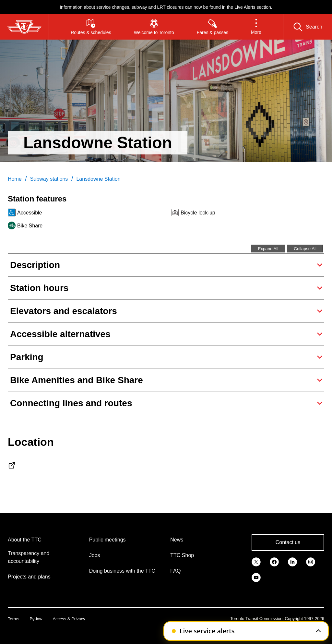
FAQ (175, 571)
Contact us (288, 542)
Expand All (268, 249)
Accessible (30, 213)
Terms (13, 619)
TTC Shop (182, 555)
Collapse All (305, 249)
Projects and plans (29, 577)
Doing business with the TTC (122, 571)
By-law (36, 619)
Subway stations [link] (49, 179)
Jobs (95, 555)
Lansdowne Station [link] (98, 179)
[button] (256, 27)
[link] (256, 561)
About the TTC (25, 540)
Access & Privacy (69, 619)
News (177, 540)
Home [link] (15, 179)
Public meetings (107, 540)
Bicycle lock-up (198, 213)
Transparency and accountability (29, 557)
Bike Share (30, 226)
